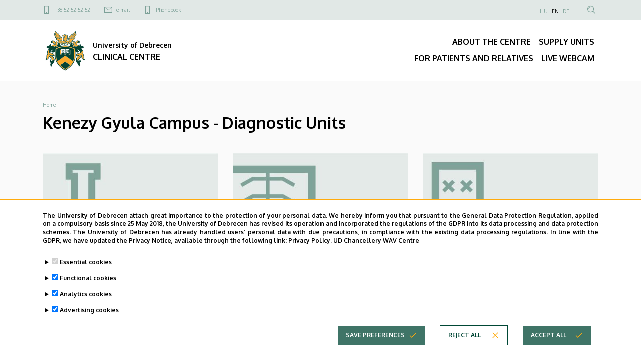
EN (555, 11)
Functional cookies (88, 286)
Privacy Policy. (310, 249)
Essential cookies (86, 270)
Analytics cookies (86, 302)
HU (544, 11)
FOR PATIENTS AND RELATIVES (474, 58)
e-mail (123, 10)
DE (566, 11)
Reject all (464, 343)
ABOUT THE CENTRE (492, 42)
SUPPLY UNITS (567, 42)
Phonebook (168, 10)
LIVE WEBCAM (568, 58)
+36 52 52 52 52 (72, 10)
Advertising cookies (89, 318)
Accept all (549, 343)
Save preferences (375, 343)
